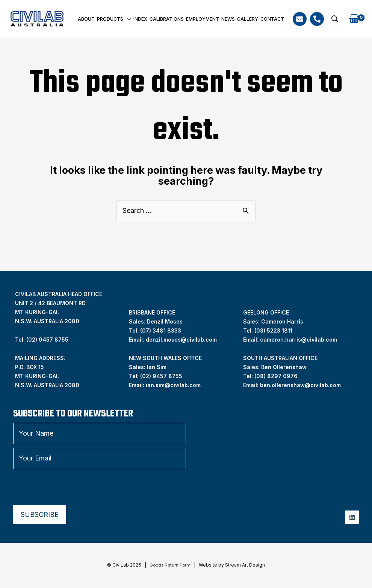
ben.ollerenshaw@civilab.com (300, 385)
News (228, 19)
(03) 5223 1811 (273, 330)
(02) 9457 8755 (161, 376)
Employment (203, 19)
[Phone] (317, 19)
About (86, 19)
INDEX (140, 19)
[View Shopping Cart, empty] (354, 19)
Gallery (248, 19)
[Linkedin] (352, 517)
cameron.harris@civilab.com (299, 340)
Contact (272, 19)
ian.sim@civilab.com (173, 385)
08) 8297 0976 (277, 376)
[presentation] (70, 487)
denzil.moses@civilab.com (181, 340)
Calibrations (167, 19)
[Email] (300, 19)
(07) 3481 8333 (161, 330)
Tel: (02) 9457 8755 (42, 340)
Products (110, 19)
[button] (335, 19)
